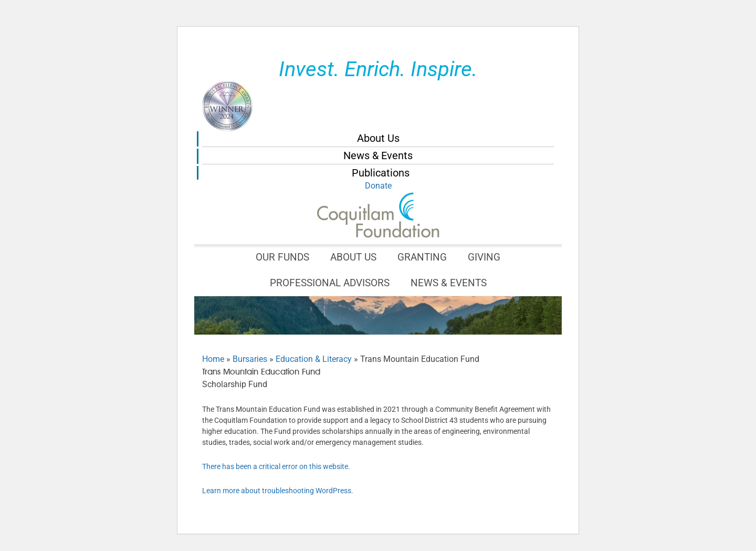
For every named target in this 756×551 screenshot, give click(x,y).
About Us (378, 138)
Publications (381, 173)
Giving (484, 257)
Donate (378, 186)
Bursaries (250, 359)
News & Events (378, 155)
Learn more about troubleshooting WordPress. (278, 491)
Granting (422, 257)
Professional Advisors (330, 283)
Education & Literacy (314, 359)
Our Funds (282, 257)
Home (213, 359)
